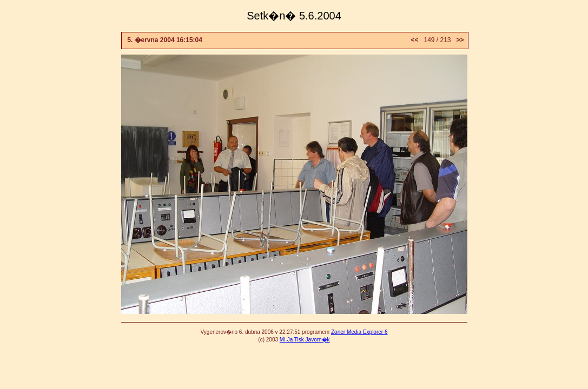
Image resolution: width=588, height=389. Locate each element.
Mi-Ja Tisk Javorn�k (305, 340)
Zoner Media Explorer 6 (359, 332)
